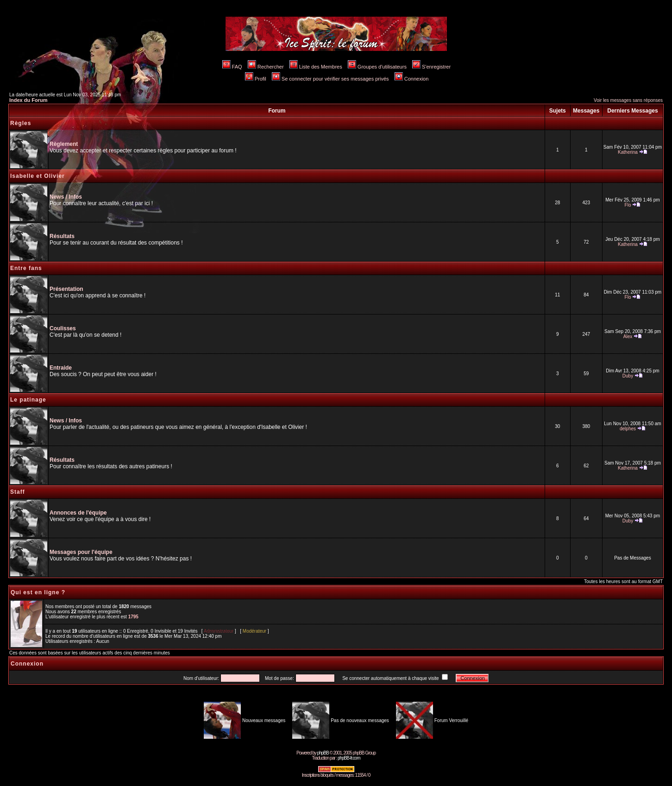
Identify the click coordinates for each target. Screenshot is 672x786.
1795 (133, 617)
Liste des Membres (316, 67)
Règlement (64, 144)
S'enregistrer (431, 67)
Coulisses (63, 328)
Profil (256, 79)
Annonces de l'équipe (78, 513)
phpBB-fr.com (349, 758)
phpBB (323, 753)
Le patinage (28, 400)
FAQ (232, 67)
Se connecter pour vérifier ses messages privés (330, 79)
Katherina (628, 152)
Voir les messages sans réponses (628, 100)
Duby (628, 376)
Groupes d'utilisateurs (377, 67)
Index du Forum (28, 100)
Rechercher (266, 67)
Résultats (62, 236)
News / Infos (66, 197)
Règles (21, 123)
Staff (18, 492)
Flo (628, 205)
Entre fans (26, 268)
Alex (628, 336)
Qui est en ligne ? (38, 592)
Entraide (61, 368)
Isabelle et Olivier (38, 176)
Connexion (412, 79)
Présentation (66, 289)
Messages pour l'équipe (81, 552)
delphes (628, 429)
